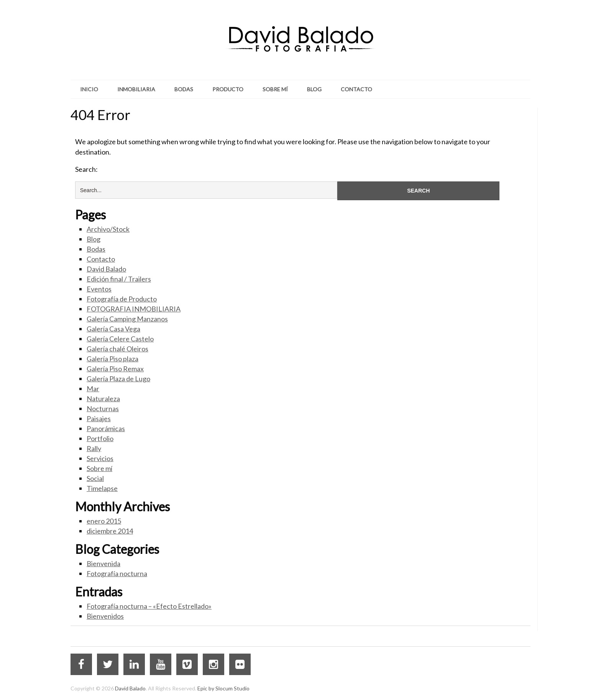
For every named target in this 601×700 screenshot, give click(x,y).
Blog (314, 89)
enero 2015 (104, 521)
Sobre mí (275, 89)
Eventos (99, 289)
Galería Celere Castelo (120, 339)
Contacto (356, 89)
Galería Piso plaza (112, 359)
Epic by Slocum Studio (223, 688)
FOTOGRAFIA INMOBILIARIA (134, 309)
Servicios (100, 458)
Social (95, 478)
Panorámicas (106, 428)
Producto (228, 89)
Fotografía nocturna (117, 573)
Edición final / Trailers (119, 279)
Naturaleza (103, 399)
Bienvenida (103, 563)
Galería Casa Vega (113, 329)
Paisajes (99, 418)
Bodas (184, 89)
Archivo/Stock (108, 229)
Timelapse (102, 488)
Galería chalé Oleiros (117, 349)
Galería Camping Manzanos (127, 319)
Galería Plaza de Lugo (118, 379)
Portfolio (100, 438)
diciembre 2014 (110, 531)
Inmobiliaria (136, 89)
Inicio (89, 89)
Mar (93, 389)
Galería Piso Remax (115, 369)
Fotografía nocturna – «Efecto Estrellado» (149, 606)
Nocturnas (103, 408)
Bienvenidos (105, 616)
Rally (94, 448)
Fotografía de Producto (122, 299)
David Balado (106, 269)
